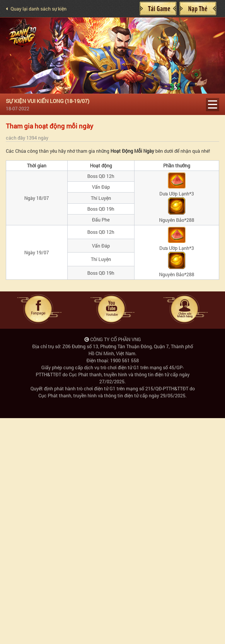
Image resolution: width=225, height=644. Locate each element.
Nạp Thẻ (198, 8)
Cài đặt (158, 8)
